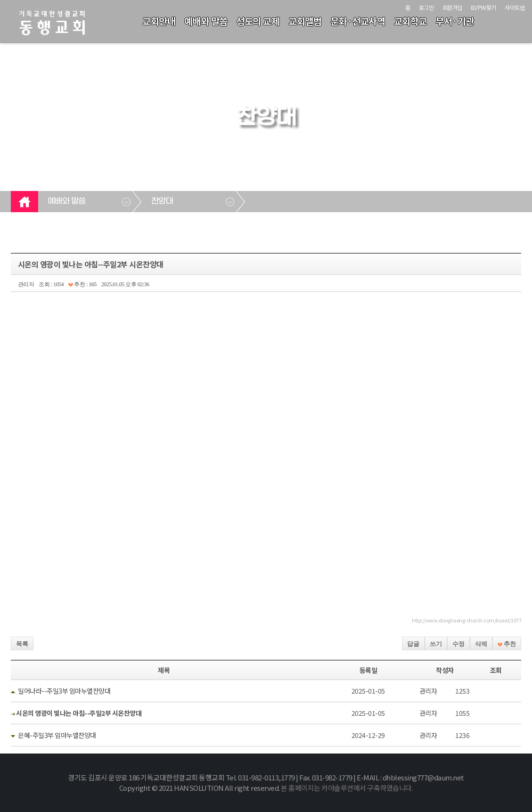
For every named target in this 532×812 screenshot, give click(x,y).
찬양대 (162, 201)
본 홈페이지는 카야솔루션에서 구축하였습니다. (347, 788)
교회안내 (159, 21)
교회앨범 (305, 21)
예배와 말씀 (206, 21)
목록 (22, 644)
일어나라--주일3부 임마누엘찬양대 (64, 691)
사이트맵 (515, 7)
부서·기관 (455, 21)
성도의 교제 (258, 21)
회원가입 (452, 7)
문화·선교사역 (358, 21)
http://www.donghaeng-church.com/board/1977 (467, 620)
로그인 (426, 7)
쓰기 (436, 644)
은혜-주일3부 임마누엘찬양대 (57, 735)
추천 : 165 (82, 284)
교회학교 (410, 21)
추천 (507, 644)
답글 (413, 644)
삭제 (481, 644)
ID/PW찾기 (483, 7)
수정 (458, 644)
